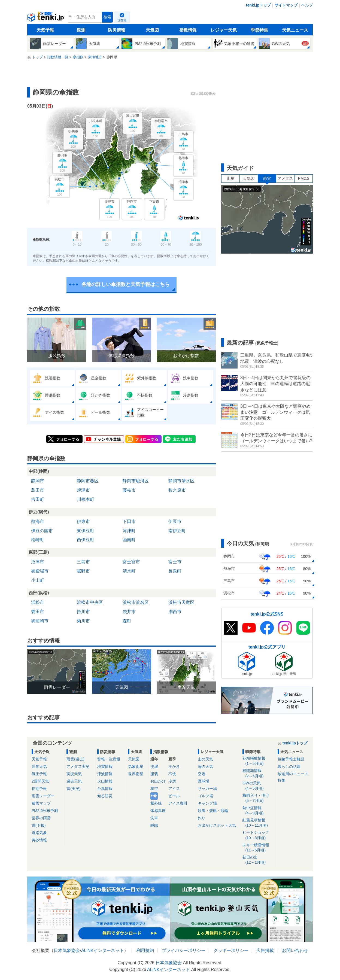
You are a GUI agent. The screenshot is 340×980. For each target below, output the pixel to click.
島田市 (38, 490)
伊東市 (83, 521)
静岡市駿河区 (136, 481)
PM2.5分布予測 (45, 811)
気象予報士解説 (291, 759)
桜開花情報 (258, 773)
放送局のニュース (293, 774)
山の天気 (205, 759)
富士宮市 (131, 562)
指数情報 (188, 30)
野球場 (204, 781)
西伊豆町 (86, 540)
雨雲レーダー (43, 796)
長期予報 (39, 789)
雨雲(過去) (75, 759)
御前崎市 (40, 621)
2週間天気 (40, 781)
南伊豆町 (177, 531)
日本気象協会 (67, 950)
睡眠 (154, 825)
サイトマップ (286, 5)
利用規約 (145, 950)
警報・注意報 (109, 759)
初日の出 (258, 860)
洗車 (154, 818)
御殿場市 (40, 571)
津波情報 (105, 774)
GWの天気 (258, 786)
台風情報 (105, 789)
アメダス (285, 178)
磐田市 (38, 612)
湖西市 (175, 612)
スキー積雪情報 (258, 848)
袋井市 (129, 612)
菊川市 (83, 621)
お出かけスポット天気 (217, 825)
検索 (107, 17)
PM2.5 (303, 178)
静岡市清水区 (181, 481)
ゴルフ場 (205, 796)
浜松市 (38, 602)
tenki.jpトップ (258, 5)
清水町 (129, 571)
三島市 (83, 562)
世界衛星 (136, 774)
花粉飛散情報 (258, 761)
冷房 (172, 781)
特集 (281, 780)
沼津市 (38, 562)
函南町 (129, 540)
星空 (154, 789)
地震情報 (105, 766)
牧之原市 (177, 490)
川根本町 (86, 499)
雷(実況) (73, 789)
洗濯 (154, 766)
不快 (172, 774)
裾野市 (83, 571)
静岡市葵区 (88, 481)
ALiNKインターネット (103, 950)
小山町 (38, 580)
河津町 (129, 531)
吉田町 (38, 499)
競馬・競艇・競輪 (213, 811)
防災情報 (117, 30)
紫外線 (156, 803)
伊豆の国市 (42, 531)
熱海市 (38, 521)
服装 (154, 774)
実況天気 (74, 774)
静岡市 (38, 481)
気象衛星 (136, 766)
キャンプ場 (207, 803)
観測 (81, 30)
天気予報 (45, 30)
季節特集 (259, 30)
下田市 (129, 521)
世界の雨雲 (41, 818)
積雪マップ (41, 803)
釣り (202, 818)
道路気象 (39, 833)
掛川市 (83, 612)
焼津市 (83, 490)
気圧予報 (39, 774)
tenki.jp (46, 19)
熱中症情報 (258, 811)
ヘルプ (307, 5)
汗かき (174, 766)
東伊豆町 (86, 531)
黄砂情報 (39, 840)
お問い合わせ (295, 950)
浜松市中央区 (90, 602)
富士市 (175, 562)
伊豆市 (175, 521)
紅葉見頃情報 (258, 823)
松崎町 (38, 540)
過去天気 (74, 781)
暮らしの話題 (289, 766)
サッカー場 (207, 789)
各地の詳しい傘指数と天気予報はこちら (126, 284)
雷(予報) (39, 825)
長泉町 (175, 571)
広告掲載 (265, 950)
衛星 (230, 178)
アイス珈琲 (178, 803)
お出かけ (158, 781)
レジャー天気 (224, 30)
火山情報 (105, 781)
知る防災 (105, 796)
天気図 (152, 30)
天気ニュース (295, 30)
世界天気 (39, 766)
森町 (127, 621)
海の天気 (205, 766)
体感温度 (158, 811)
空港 (202, 774)
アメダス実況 (78, 766)
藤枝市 (129, 490)
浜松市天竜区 (181, 602)
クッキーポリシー (231, 950)
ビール (174, 796)
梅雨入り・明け (258, 798)
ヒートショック (258, 835)
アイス (174, 789)
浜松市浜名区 (136, 602)
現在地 (122, 20)
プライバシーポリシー (184, 950)
